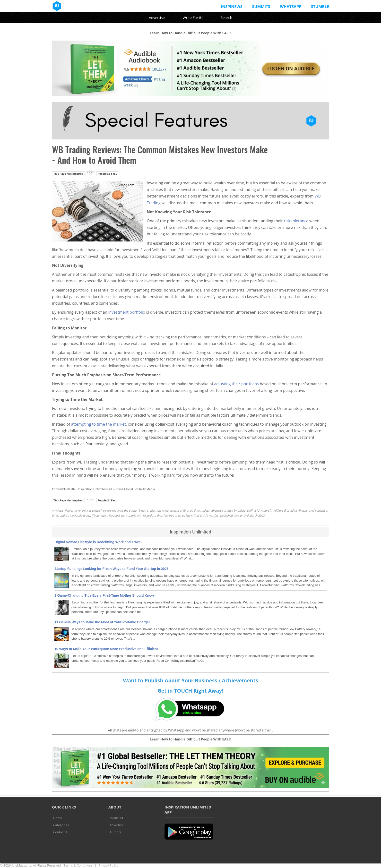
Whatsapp (291, 7)
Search (226, 17)
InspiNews (232, 7)
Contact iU (61, 832)
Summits (261, 7)
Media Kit (117, 818)
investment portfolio (127, 312)
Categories (61, 825)
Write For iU (193, 17)
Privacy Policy (108, 865)
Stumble (320, 7)
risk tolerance (296, 221)
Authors (115, 832)
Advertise (157, 17)
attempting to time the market (99, 424)
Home (58, 818)
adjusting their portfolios (236, 384)
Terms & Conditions (78, 865)
